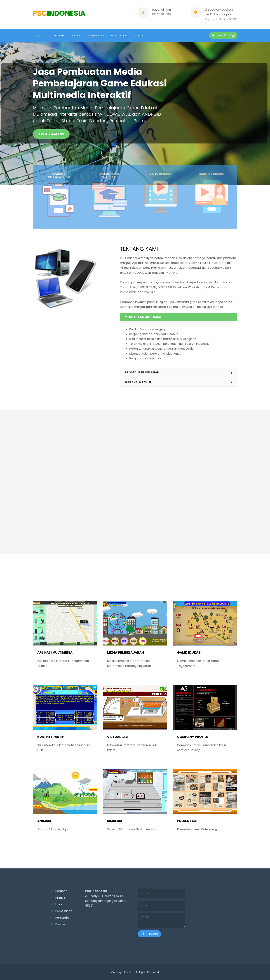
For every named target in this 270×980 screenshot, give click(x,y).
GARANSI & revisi (138, 382)
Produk (58, 898)
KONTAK (140, 36)
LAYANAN (77, 36)
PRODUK (59, 36)
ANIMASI (44, 821)
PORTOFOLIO (119, 36)
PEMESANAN (97, 36)
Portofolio (60, 918)
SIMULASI (115, 821)
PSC (59, 13)
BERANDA (42, 36)
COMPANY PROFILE (192, 737)
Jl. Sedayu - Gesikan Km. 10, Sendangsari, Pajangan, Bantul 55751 (221, 14)
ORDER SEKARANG (51, 134)
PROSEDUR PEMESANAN (142, 372)
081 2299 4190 (161, 14)
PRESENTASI (187, 821)
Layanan (59, 904)
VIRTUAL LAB (117, 737)
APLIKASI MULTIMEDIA (55, 652)
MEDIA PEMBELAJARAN (125, 652)
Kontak (58, 924)
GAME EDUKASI (189, 652)
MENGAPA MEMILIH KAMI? (144, 317)
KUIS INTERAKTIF (51, 737)
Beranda (59, 891)
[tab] (179, 317)
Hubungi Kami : (162, 10)
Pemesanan (61, 911)
